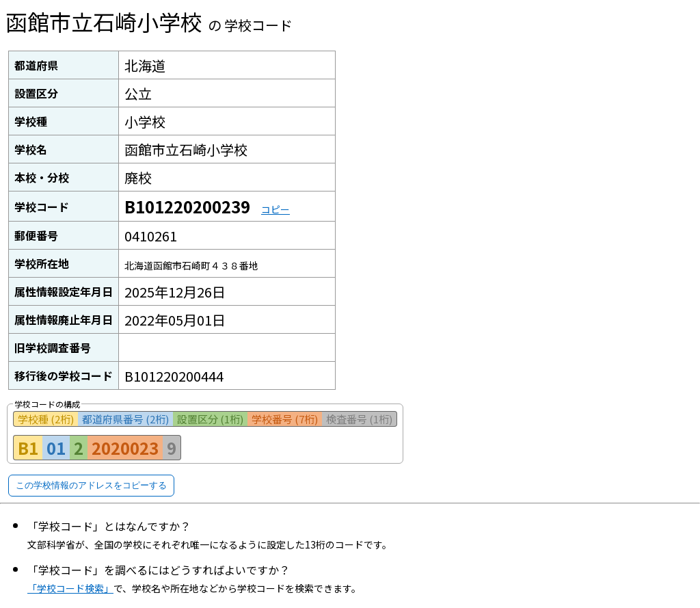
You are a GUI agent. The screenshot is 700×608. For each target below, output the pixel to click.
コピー (275, 209)
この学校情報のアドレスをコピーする (91, 485)
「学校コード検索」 (70, 588)
